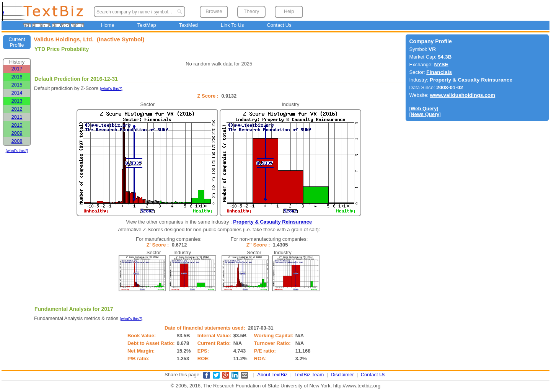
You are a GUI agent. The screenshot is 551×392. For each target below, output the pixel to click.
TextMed (188, 25)
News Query (425, 114)
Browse (214, 11)
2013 (17, 101)
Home (108, 25)
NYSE (441, 65)
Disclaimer (342, 375)
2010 (17, 125)
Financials (439, 72)
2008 (17, 141)
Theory (251, 11)
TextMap (147, 25)
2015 (17, 85)
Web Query (424, 109)
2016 (17, 77)
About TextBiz (272, 375)
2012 (17, 109)
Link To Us (232, 25)
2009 (17, 133)
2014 (17, 93)
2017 (17, 69)
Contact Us (279, 25)
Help (289, 11)
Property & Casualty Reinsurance (272, 222)
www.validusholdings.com (462, 95)
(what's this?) (17, 151)
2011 (17, 117)
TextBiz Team (309, 375)
